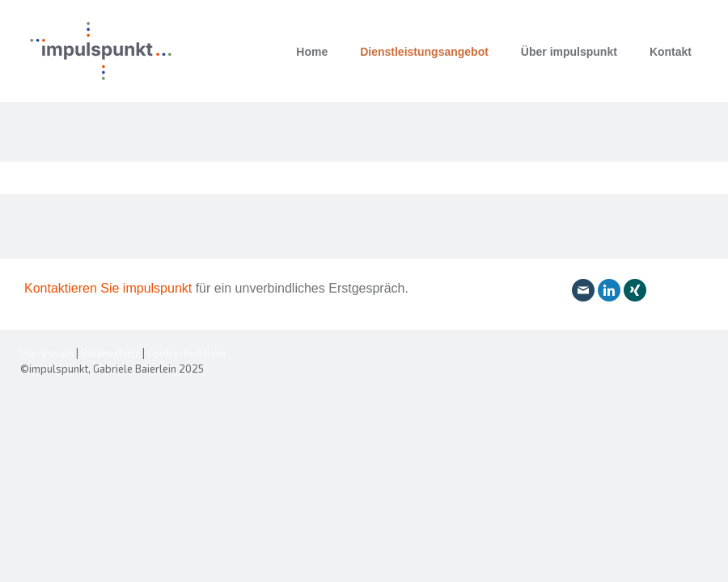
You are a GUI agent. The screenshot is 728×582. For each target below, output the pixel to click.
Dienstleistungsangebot (424, 52)
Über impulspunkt (569, 52)
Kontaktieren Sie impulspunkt (110, 288)
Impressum (47, 353)
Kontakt (671, 52)
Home (312, 52)
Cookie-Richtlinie (187, 353)
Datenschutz (110, 353)
